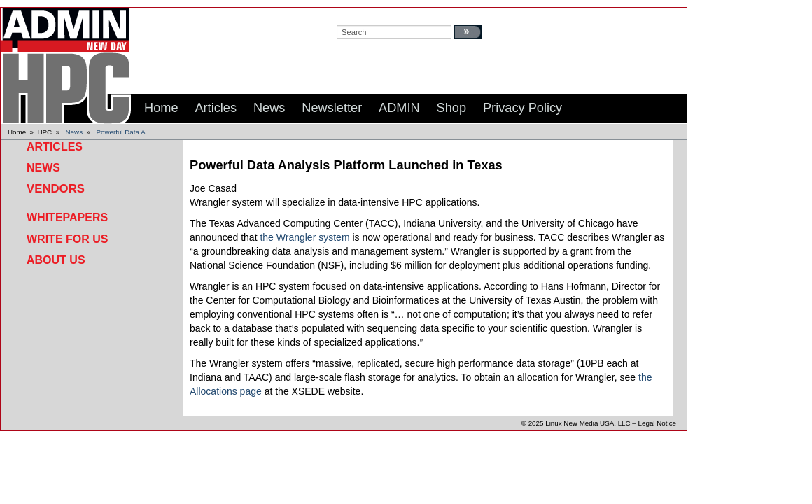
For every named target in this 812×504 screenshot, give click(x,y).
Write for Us (67, 239)
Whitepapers (67, 217)
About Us (56, 260)
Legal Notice (657, 423)
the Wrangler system (304, 237)
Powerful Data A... (123, 132)
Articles (55, 147)
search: (350, 15)
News (75, 132)
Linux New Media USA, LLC (588, 423)
